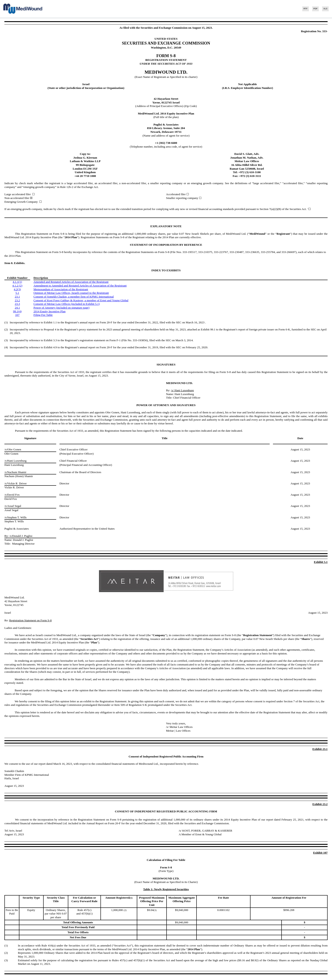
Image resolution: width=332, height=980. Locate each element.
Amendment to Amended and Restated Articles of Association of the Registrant (80, 286)
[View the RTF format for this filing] (304, 9)
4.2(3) (17, 289)
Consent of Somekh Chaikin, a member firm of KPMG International (74, 297)
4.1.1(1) (17, 282)
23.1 (17, 297)
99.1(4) (17, 311)
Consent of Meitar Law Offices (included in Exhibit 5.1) (67, 304)
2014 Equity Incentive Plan (49, 311)
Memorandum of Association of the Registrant (61, 289)
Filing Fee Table (43, 315)
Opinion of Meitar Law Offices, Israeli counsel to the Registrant (71, 293)
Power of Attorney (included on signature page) (61, 308)
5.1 (17, 293)
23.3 (17, 304)
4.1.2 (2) (17, 286)
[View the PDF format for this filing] (314, 9)
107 (17, 315)
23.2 (17, 300)
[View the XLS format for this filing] (324, 9)
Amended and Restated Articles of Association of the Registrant (71, 282)
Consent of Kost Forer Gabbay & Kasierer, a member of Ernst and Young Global (81, 300)
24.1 (17, 308)
